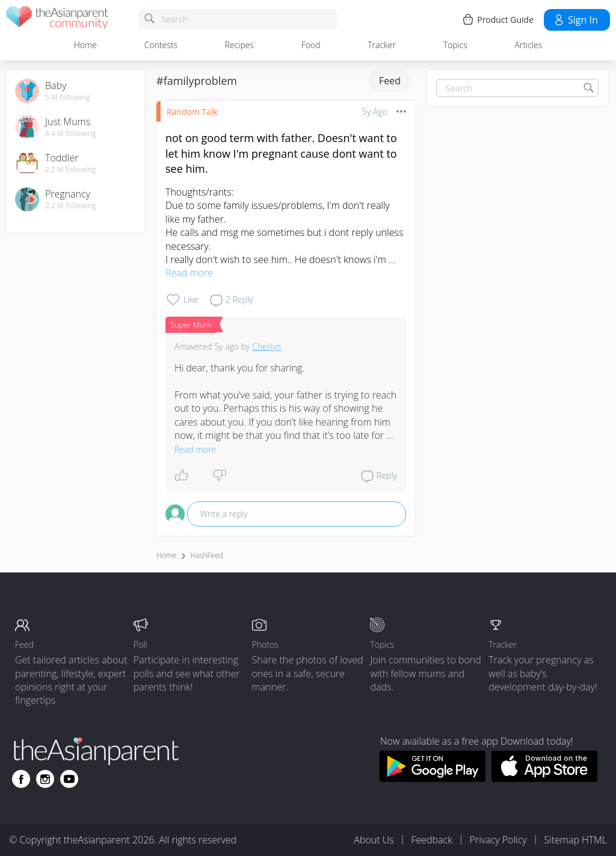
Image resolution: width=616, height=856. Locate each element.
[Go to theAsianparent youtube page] (69, 779)
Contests (161, 45)
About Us (374, 840)
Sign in (575, 20)
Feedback (431, 840)
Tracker (382, 45)
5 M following (68, 98)
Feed (390, 81)
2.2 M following (71, 170)
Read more (189, 273)
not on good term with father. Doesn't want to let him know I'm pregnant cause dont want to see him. (281, 153)
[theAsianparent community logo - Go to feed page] (57, 20)
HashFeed (207, 555)
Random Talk (192, 112)
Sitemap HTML (575, 840)
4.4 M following (71, 134)
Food (311, 45)
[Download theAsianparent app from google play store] (432, 778)
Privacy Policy (498, 840)
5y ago (375, 112)
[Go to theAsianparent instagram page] (45, 779)
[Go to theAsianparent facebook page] (21, 779)
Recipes (239, 45)
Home (85, 45)
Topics (455, 45)
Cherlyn (266, 346)
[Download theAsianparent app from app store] (545, 778)
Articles (529, 45)
